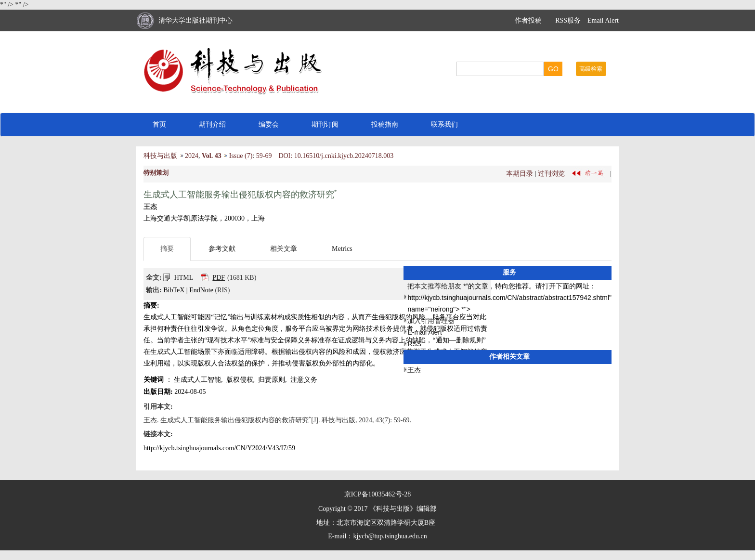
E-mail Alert (425, 332)
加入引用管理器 (431, 321)
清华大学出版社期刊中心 (195, 20)
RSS (414, 344)
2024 (192, 156)
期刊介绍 (212, 124)
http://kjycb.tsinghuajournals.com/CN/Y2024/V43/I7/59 (219, 448)
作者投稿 (528, 20)
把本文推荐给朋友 (434, 286)
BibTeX (174, 290)
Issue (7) (241, 156)
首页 (159, 124)
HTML (184, 278)
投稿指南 (385, 124)
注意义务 (304, 380)
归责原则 (272, 380)
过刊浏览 (551, 173)
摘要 (167, 249)
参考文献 (222, 249)
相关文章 (284, 249)
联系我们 (444, 124)
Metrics (342, 249)
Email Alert (603, 20)
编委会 (269, 124)
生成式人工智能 (197, 380)
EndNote (201, 290)
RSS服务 (568, 20)
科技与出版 (160, 156)
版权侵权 (240, 380)
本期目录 (520, 173)
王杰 (414, 370)
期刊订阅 (325, 124)
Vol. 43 (212, 156)
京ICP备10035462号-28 (377, 494)
